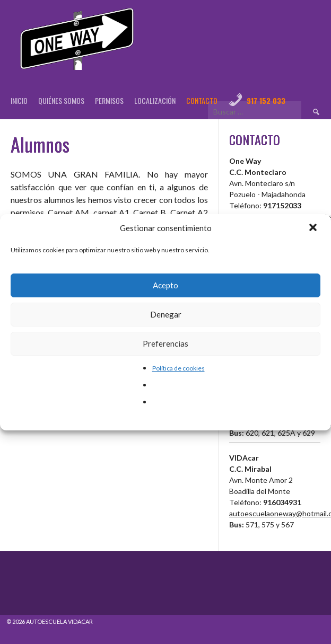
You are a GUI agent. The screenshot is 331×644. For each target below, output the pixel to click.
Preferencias (165, 343)
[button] (314, 228)
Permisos (109, 100)
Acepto (165, 285)
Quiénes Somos (61, 100)
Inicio (19, 100)
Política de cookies (178, 368)
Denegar (166, 314)
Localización (155, 100)
